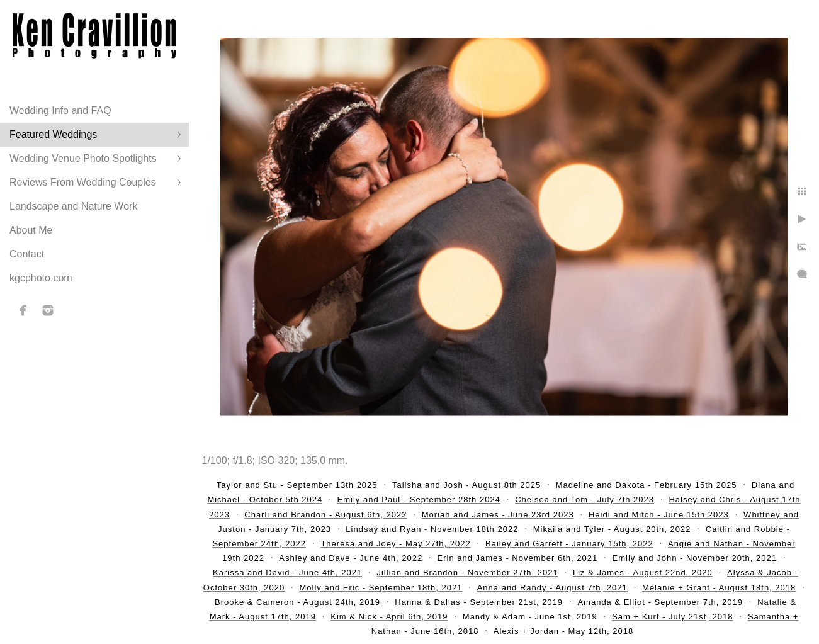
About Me (31, 230)
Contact (27, 254)
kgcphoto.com (41, 278)
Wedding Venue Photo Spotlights (83, 158)
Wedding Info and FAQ (60, 110)
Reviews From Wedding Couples (83, 182)
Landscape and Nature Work (73, 206)
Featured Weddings (53, 134)
